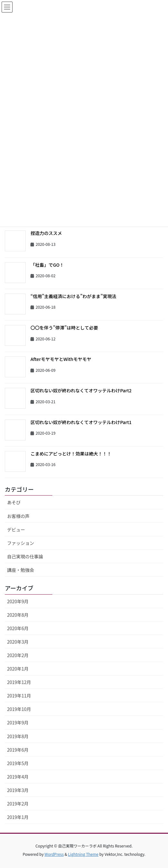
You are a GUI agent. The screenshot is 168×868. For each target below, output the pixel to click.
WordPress (54, 854)
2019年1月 (18, 817)
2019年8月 (18, 736)
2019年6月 (18, 750)
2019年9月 (18, 722)
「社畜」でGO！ (47, 265)
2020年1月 (18, 669)
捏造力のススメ (46, 233)
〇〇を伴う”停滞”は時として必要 (64, 328)
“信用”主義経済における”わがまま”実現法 (73, 296)
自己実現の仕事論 (25, 556)
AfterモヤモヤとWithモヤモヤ (61, 359)
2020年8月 (18, 615)
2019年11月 (19, 696)
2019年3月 (18, 790)
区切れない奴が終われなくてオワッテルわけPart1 (81, 422)
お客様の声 (18, 516)
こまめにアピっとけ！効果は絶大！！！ (71, 454)
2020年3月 (18, 642)
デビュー (16, 530)
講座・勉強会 (21, 570)
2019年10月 (19, 709)
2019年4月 (18, 777)
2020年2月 (18, 655)
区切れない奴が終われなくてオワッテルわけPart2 (81, 390)
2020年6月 (18, 628)
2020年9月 (18, 601)
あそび (14, 502)
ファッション (21, 543)
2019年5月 (18, 763)
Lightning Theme (83, 854)
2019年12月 (19, 682)
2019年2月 (18, 804)
